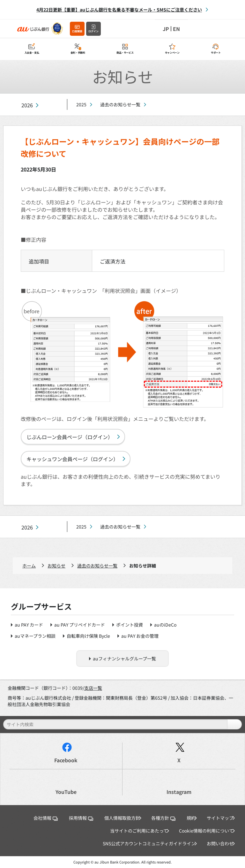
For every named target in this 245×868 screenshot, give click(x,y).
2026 (27, 105)
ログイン (93, 31)
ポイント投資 (130, 625)
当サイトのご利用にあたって (139, 831)
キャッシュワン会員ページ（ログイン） (72, 459)
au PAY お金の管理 (140, 636)
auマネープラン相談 (35, 636)
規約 (191, 818)
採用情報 (81, 818)
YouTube (66, 792)
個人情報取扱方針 (122, 818)
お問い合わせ (220, 843)
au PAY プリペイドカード (80, 625)
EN (176, 29)
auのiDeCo (165, 625)
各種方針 (163, 818)
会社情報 (46, 818)
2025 (81, 104)
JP (166, 29)
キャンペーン (172, 53)
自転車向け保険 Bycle (88, 636)
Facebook (66, 760)
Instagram (179, 792)
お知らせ (56, 566)
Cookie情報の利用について (206, 831)
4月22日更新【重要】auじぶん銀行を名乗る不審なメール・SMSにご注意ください (119, 10)
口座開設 (77, 31)
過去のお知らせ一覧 (120, 104)
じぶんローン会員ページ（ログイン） (70, 437)
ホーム (29, 566)
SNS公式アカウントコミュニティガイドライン (149, 843)
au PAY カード (29, 625)
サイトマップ (220, 818)
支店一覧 (93, 688)
